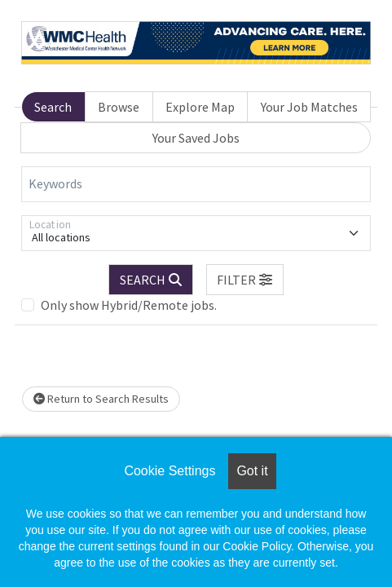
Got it (252, 471)
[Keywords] (196, 184)
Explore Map (200, 107)
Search (53, 107)
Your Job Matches (309, 107)
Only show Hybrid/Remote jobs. (129, 305)
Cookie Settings (170, 471)
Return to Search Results (101, 399)
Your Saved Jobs (196, 138)
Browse (119, 107)
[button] (245, 280)
